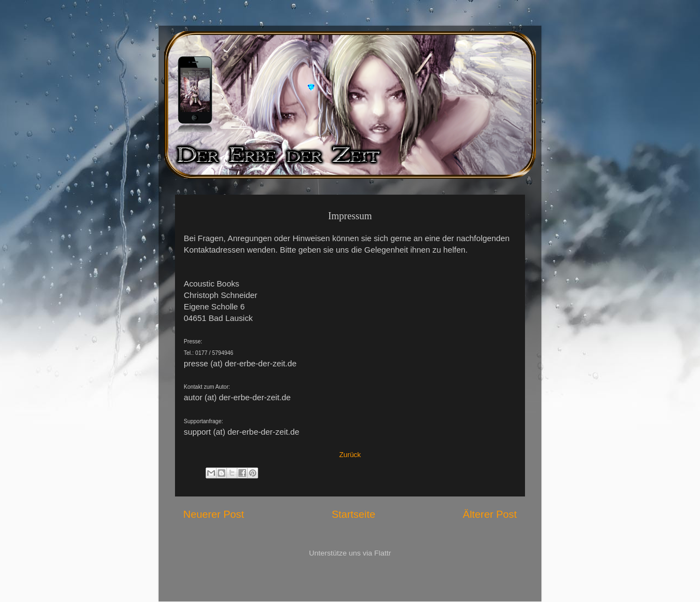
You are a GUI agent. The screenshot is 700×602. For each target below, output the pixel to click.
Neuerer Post (214, 514)
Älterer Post (490, 514)
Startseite (353, 514)
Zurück (350, 455)
